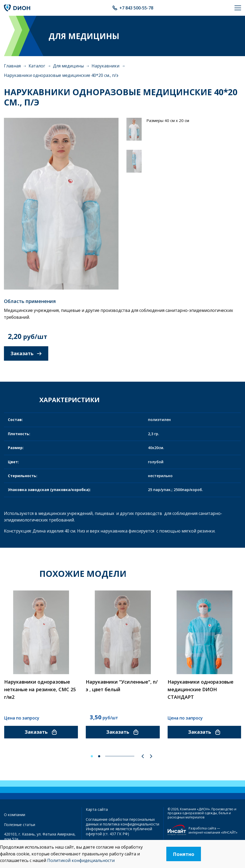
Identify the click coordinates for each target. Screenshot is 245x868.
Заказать (26, 353)
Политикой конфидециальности (81, 860)
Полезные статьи (20, 825)
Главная (12, 66)
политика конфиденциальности (131, 824)
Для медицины (68, 66)
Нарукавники (105, 66)
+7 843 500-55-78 (136, 8)
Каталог (37, 66)
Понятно (184, 854)
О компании (15, 815)
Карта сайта (97, 809)
